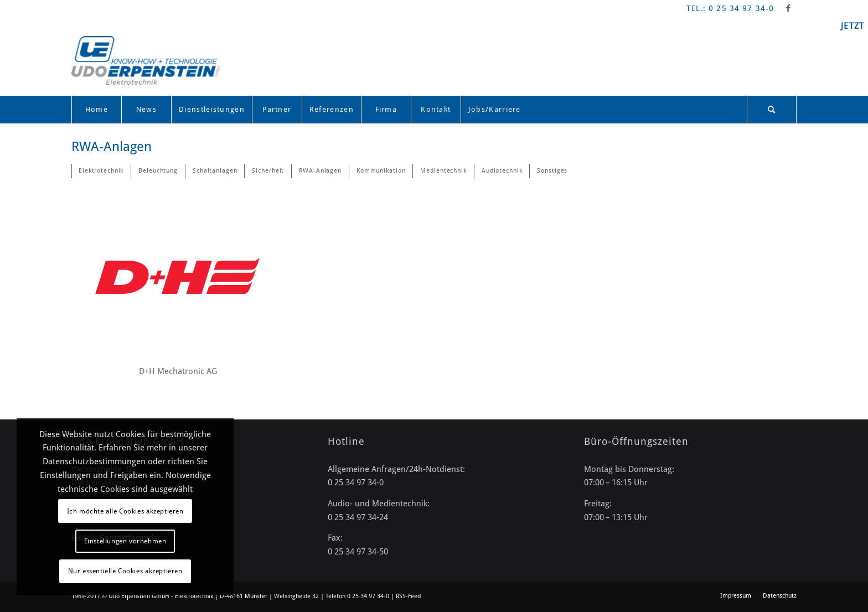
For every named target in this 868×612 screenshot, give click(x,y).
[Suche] (772, 110)
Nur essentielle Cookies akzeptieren (125, 571)
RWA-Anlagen (112, 147)
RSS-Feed (408, 596)
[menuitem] (96, 110)
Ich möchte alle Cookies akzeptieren (125, 511)
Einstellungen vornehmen (125, 541)
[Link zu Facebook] (788, 8)
